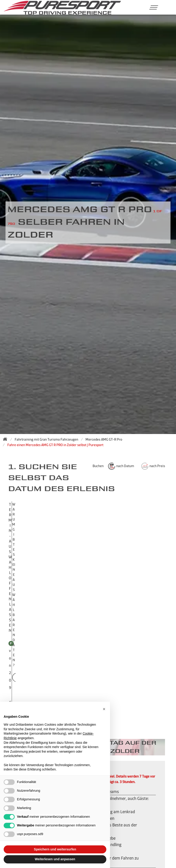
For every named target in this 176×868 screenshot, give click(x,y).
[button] (152, 7)
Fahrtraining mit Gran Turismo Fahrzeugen (46, 439)
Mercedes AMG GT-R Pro (104, 439)
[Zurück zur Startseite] (6, 439)
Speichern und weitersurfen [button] (55, 849)
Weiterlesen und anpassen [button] (55, 859)
